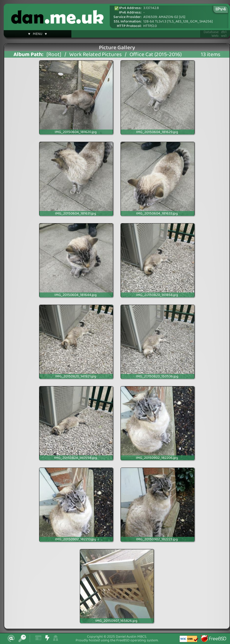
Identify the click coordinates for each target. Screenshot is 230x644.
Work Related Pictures (95, 55)
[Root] (54, 55)
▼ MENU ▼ (38, 35)
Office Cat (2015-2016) (156, 55)
